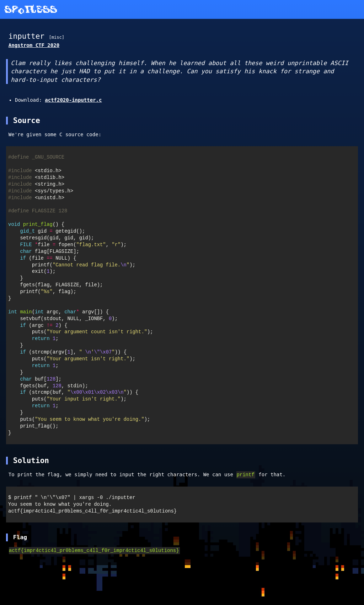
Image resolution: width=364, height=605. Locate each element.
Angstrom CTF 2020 (34, 45)
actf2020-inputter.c (73, 100)
